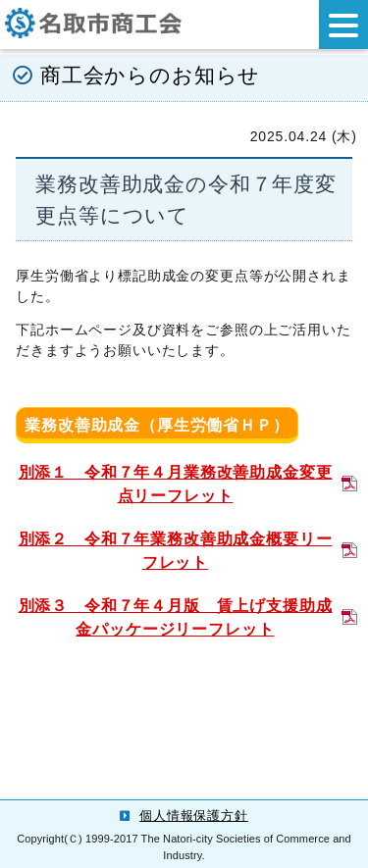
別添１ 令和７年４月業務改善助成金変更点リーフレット (176, 484)
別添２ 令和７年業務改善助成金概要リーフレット (176, 551)
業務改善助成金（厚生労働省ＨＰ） (157, 425)
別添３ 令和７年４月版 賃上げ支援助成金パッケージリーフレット (176, 617)
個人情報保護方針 (194, 816)
